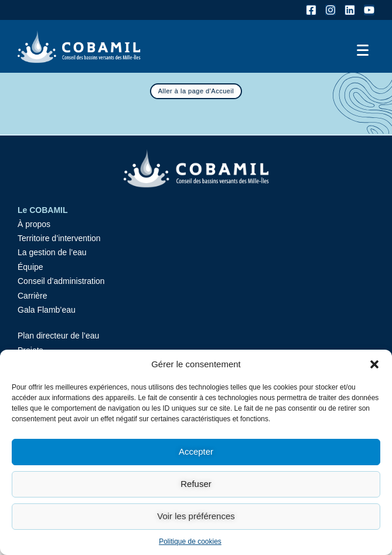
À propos (34, 224)
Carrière (33, 296)
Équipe (30, 267)
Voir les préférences (196, 516)
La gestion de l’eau (52, 252)
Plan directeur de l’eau (58, 336)
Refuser (196, 484)
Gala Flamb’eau (47, 310)
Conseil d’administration (61, 281)
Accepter (196, 451)
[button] (374, 364)
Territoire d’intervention (59, 238)
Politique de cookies (190, 542)
